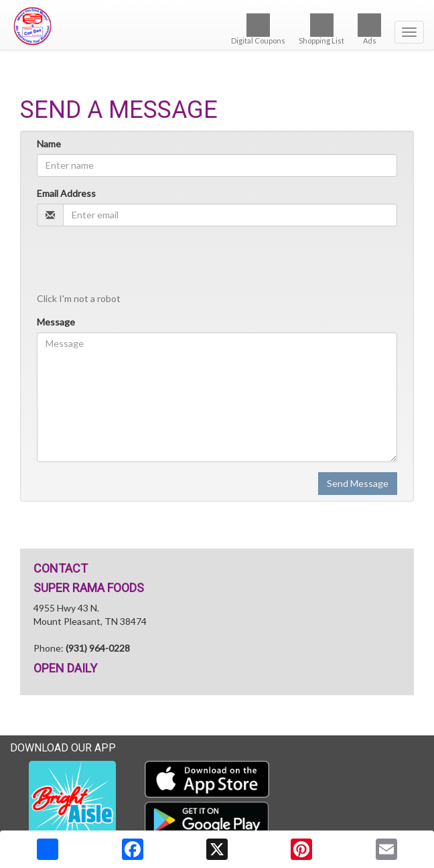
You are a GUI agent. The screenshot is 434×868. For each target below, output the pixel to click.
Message (56, 322)
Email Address (66, 193)
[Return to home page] (217, 26)
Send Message (358, 483)
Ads (369, 29)
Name (49, 144)
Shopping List (321, 29)
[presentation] (139, 263)
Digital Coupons (258, 29)
